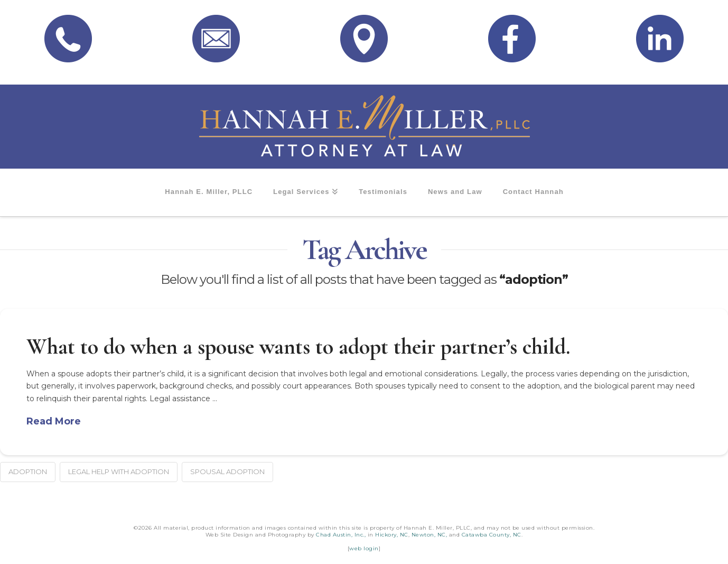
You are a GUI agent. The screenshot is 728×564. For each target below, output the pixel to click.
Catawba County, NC (492, 535)
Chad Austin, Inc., (341, 535)
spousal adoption (227, 471)
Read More (54, 421)
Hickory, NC (392, 535)
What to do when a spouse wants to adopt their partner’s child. (298, 346)
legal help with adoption (119, 471)
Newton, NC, (430, 535)
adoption (28, 471)
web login (364, 548)
